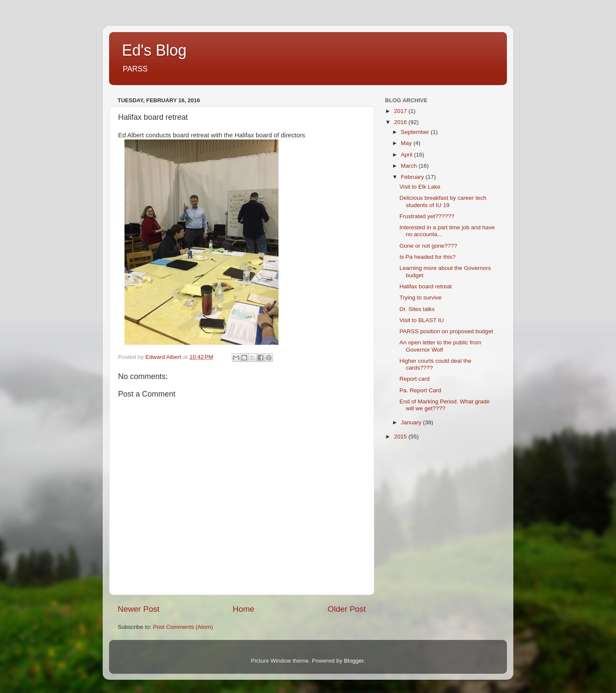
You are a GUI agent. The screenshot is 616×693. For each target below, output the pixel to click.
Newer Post (139, 609)
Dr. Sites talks (417, 309)
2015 (401, 437)
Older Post (347, 609)
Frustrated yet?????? (427, 216)
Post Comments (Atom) (183, 627)
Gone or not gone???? (428, 246)
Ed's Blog (154, 50)
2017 (401, 111)
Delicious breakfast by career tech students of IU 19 (443, 201)
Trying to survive (421, 298)
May (407, 143)
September (416, 132)
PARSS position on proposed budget (446, 331)
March (410, 166)
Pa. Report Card (421, 390)
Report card (415, 379)
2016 (401, 122)
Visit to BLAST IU (422, 320)
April (407, 155)
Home (243, 609)
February (413, 177)
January (412, 422)
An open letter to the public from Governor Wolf (440, 346)
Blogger (354, 661)
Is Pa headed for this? (428, 257)
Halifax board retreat (426, 286)
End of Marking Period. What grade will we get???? (445, 405)
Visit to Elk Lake (420, 187)
